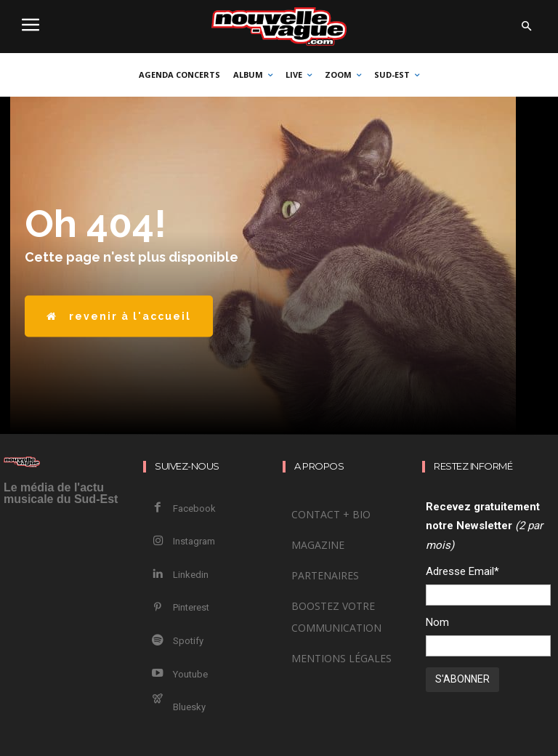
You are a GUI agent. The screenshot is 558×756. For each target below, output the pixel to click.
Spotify (181, 610)
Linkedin (183, 557)
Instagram (187, 531)
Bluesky (182, 663)
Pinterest (184, 583)
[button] (526, 27)
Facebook (187, 505)
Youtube (183, 636)
